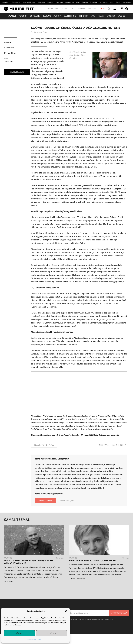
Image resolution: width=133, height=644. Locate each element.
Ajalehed (122, 16)
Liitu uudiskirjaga (119, 613)
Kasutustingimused (34, 639)
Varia (93, 16)
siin (118, 435)
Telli (74, 9)
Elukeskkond (70, 16)
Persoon (23, 16)
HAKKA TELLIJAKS (17, 72)
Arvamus (12, 16)
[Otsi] (109, 9)
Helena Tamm (9, 61)
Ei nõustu (52, 633)
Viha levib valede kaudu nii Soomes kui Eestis (94, 561)
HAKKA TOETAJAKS (67, 501)
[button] (66, 611)
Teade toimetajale (44, 445)
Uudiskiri (92, 9)
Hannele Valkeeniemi (78, 579)
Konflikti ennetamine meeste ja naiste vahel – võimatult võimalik (29, 562)
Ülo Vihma (9, 581)
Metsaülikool (9, 48)
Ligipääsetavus (54, 9)
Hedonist (84, 16)
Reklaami (82, 9)
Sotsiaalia (35, 16)
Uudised (111, 16)
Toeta (102, 9)
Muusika (57, 16)
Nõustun (19, 633)
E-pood (66, 9)
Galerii (101, 16)
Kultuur (47, 16)
